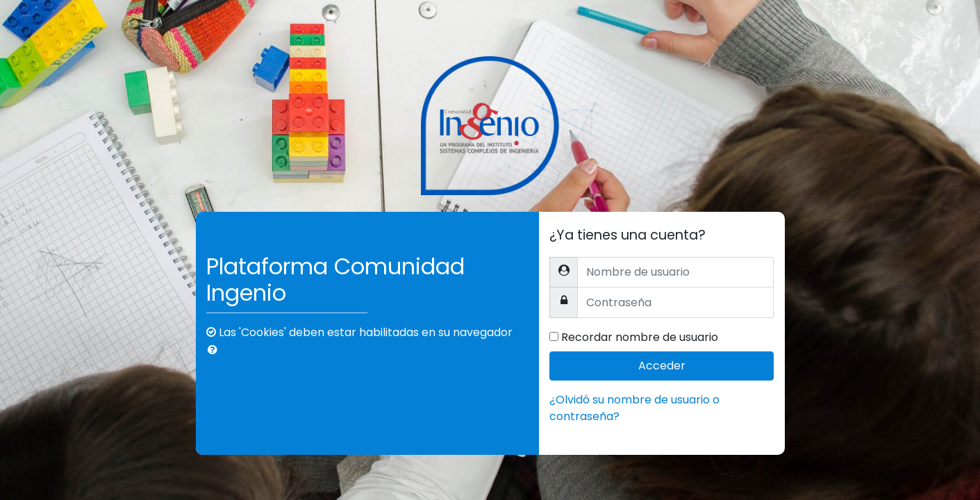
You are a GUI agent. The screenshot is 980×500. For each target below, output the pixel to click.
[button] (215, 350)
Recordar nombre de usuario (640, 337)
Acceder (662, 366)
